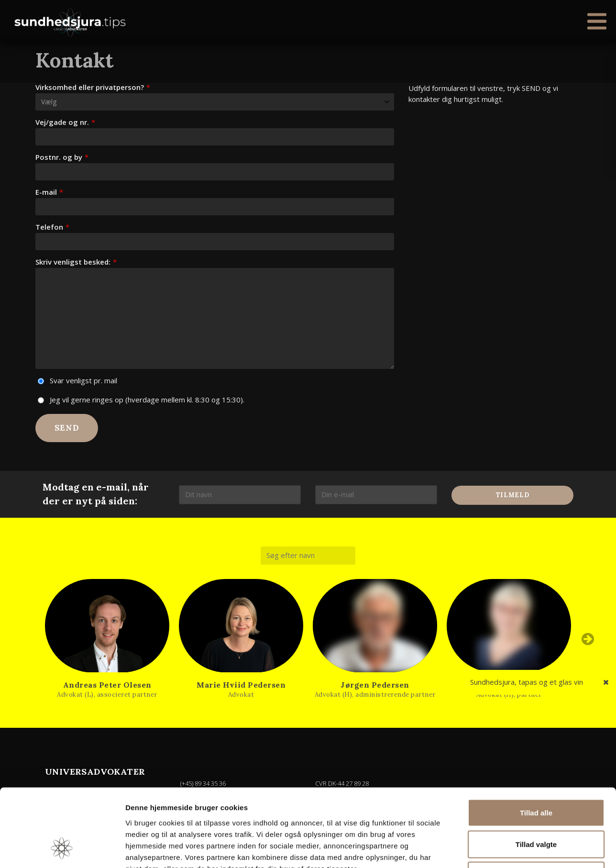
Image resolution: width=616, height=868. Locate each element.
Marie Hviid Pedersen (241, 685)
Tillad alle (536, 742)
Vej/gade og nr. (65, 122)
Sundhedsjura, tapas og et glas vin (527, 682)
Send (67, 428)
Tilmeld (513, 495)
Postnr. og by (62, 157)
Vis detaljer (497, 849)
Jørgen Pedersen (375, 685)
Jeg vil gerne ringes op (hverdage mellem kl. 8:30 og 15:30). (147, 400)
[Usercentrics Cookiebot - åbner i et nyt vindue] (62, 849)
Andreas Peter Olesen (107, 685)
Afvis (536, 805)
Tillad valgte (536, 774)
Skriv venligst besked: (76, 262)
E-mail (49, 192)
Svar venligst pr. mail (83, 380)
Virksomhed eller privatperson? (93, 87)
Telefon (52, 227)
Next (588, 639)
